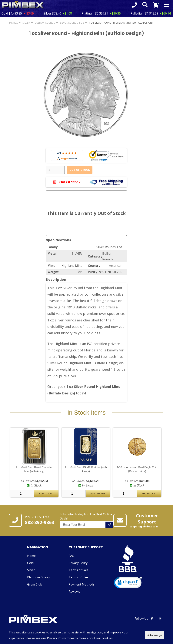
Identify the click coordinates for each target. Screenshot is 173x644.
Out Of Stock (80, 170)
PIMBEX (13, 23)
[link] (128, 583)
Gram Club (35, 584)
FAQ (72, 556)
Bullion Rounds (45, 23)
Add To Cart (47, 494)
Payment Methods (82, 584)
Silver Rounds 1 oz (72, 23)
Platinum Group (38, 577)
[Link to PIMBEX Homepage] (42, 619)
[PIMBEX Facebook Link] (152, 619)
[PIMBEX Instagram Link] (160, 619)
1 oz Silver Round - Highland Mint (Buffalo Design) (121, 23)
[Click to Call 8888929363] (134, 5)
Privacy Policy (78, 563)
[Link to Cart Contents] (156, 5)
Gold (30, 563)
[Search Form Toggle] (145, 5)
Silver (31, 570)
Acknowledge (155, 635)
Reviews (74, 592)
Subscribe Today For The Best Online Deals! (86, 520)
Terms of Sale (78, 570)
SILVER (26, 23)
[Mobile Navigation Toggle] (166, 5)
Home (31, 556)
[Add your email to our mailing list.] (109, 525)
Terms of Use (78, 577)
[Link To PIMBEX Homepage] (23, 5)
